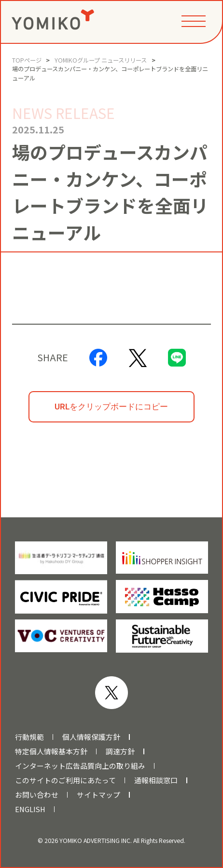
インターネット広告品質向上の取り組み (80, 766)
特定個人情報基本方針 (51, 751)
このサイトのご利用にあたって (65, 780)
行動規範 (29, 737)
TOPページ (27, 60)
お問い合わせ (37, 795)
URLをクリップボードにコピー (111, 407)
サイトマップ (98, 795)
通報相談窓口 (156, 780)
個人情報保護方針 (91, 737)
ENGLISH (30, 809)
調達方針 (120, 751)
